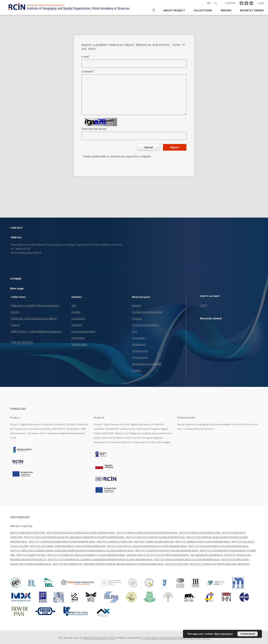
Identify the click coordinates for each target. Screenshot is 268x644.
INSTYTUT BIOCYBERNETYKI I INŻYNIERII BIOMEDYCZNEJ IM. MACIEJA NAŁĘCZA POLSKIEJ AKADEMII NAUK (108, 564)
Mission (136, 305)
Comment (88, 71)
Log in (204, 305)
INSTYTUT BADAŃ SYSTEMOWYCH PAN (200, 533)
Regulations (139, 344)
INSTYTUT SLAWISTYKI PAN (31, 555)
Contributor (78, 318)
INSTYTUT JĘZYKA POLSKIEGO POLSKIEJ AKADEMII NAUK (218, 546)
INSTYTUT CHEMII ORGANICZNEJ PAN (154, 541)
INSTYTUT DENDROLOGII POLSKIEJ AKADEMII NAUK (203, 541)
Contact (137, 370)
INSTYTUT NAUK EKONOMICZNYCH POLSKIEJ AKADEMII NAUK (187, 559)
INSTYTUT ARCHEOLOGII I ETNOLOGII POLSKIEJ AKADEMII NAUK (81, 533)
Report (175, 147)
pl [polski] (216, 3)
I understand (248, 634)
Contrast (230, 3)
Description (78, 338)
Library (15, 312)
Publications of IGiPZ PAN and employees (35, 305)
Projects (137, 318)
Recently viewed (252, 10)
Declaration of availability (147, 364)
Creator (76, 312)
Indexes (226, 10)
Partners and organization (147, 312)
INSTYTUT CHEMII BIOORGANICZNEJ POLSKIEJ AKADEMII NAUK (62, 541)
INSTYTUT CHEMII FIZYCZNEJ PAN (115, 541)
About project (174, 10)
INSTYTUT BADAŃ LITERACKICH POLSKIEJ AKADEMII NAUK (147, 533)
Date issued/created (83, 331)
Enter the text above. (95, 129)
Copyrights (138, 338)
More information (224, 634)
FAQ (134, 331)
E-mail (86, 57)
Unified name (79, 344)
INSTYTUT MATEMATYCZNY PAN (28, 533)
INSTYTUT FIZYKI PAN (177, 564)
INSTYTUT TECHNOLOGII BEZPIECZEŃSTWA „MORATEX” (220, 564)
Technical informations (145, 325)
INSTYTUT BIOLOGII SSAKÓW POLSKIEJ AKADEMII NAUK (156, 537)
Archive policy (140, 351)
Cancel (148, 147)
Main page (17, 288)
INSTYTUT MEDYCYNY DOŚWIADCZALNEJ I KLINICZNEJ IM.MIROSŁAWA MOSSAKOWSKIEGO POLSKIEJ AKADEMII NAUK (72, 550)
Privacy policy (140, 357)
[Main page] (153, 10)
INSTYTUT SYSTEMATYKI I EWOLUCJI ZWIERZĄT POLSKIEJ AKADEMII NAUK (86, 555)
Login (261, 3)
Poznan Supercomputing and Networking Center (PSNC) (176, 638)
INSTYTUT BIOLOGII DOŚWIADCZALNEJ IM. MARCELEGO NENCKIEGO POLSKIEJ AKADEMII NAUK (74, 537)
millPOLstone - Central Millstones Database (36, 331)
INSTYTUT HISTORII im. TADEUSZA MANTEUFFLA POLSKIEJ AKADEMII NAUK (147, 546)
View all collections (22, 342)
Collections (203, 10)
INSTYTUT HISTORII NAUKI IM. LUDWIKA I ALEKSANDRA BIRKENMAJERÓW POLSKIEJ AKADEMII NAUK (101, 559)
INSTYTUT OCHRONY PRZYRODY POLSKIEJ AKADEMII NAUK (167, 550)
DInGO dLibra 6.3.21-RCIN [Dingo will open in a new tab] (99, 638)
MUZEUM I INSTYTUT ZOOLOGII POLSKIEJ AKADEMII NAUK (158, 555)
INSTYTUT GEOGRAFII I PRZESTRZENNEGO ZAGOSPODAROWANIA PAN (68, 546)
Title (74, 305)
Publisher (77, 325)
